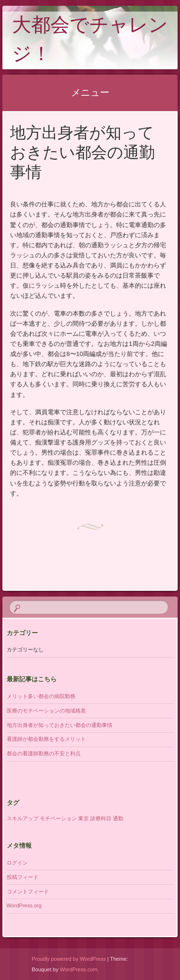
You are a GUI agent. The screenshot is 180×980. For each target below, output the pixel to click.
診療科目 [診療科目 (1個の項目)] (101, 818)
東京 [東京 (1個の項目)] (84, 818)
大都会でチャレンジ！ (90, 41)
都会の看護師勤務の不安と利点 (44, 753)
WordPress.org (24, 905)
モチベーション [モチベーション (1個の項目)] (58, 818)
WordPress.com (79, 969)
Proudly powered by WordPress (69, 959)
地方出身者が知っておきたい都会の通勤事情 (60, 725)
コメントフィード (28, 891)
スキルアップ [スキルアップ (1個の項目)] (23, 818)
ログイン (17, 863)
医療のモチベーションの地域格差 (46, 711)
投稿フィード (23, 877)
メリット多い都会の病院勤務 (41, 696)
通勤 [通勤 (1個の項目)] (118, 818)
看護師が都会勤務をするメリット (46, 739)
